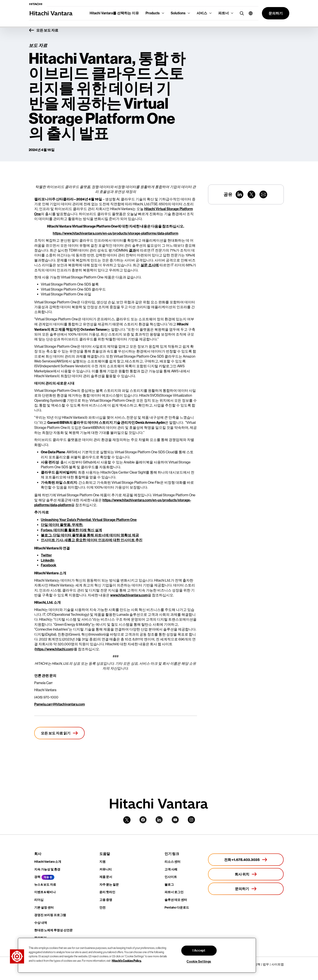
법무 (266, 964)
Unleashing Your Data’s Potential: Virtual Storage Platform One (89, 520)
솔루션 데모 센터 (176, 900)
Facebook (49, 565)
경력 (37, 877)
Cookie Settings (199, 962)
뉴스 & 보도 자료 (45, 885)
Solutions (178, 13)
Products (153, 13)
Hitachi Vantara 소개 (48, 862)
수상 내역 (41, 923)
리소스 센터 (172, 862)
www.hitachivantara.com (129, 595)
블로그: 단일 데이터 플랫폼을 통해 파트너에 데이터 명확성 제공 (90, 535)
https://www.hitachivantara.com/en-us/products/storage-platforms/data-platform (115, 233)
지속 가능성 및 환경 (47, 869)
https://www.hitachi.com (54, 649)
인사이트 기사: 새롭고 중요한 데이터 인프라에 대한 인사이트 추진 (92, 540)
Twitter (46, 555)
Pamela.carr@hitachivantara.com (60, 704)
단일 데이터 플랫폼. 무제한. (62, 525)
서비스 (202, 13)
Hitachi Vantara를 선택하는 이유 (114, 13)
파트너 (223, 13)
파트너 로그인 (174, 892)
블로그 (169, 885)
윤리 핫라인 (107, 892)
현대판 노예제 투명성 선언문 (53, 930)
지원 (102, 862)
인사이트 (171, 877)
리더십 (39, 900)
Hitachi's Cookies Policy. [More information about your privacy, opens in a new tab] (127, 960)
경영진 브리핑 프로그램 (50, 915)
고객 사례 (171, 869)
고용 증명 (106, 900)
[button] (249, 13)
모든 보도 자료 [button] (44, 30)
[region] (137, 955)
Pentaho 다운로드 (177, 908)
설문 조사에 (150, 265)
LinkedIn (48, 560)
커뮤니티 (106, 869)
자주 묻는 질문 (109, 885)
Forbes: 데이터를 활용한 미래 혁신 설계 (71, 530)
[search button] (241, 13)
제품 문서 (106, 877)
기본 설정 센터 (44, 908)
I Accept (199, 951)
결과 (132, 250)
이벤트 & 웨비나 (45, 892)
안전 (102, 908)
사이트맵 (278, 964)
